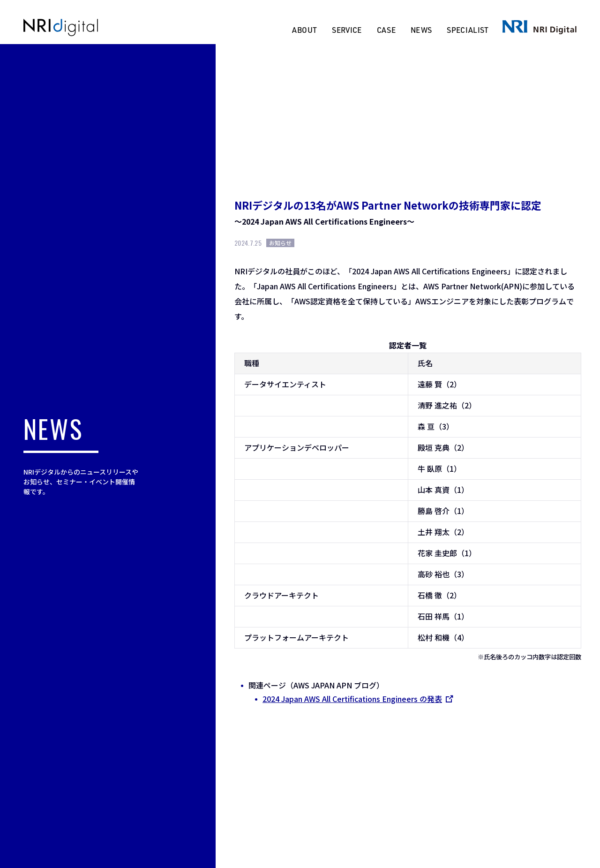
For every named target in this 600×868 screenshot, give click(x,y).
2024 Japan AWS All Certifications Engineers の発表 (357, 699)
